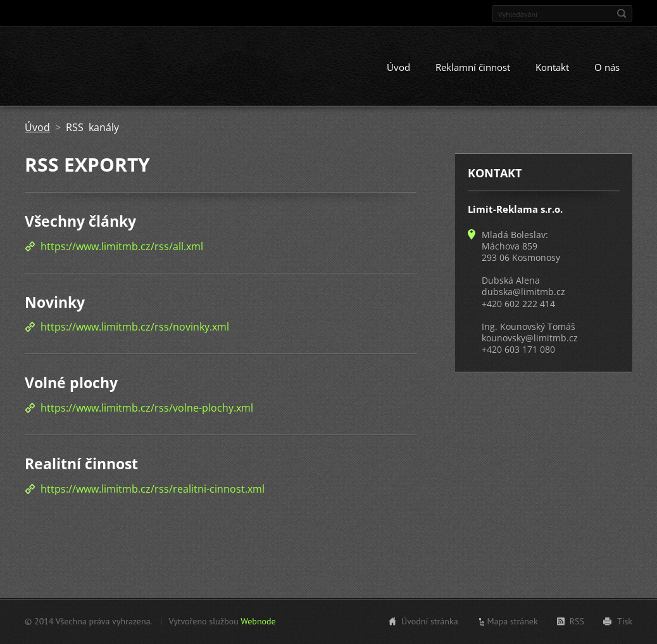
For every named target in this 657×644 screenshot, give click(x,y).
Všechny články (80, 222)
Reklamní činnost (473, 68)
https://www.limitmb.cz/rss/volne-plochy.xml (147, 408)
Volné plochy (71, 383)
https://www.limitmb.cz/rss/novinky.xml (135, 327)
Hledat (622, 13)
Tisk (625, 621)
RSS (577, 621)
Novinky (55, 302)
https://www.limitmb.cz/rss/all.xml (122, 246)
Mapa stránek (513, 621)
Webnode (258, 621)
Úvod (398, 68)
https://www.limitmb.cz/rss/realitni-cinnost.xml (153, 489)
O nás (607, 68)
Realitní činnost (81, 464)
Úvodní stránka (430, 621)
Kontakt (552, 68)
